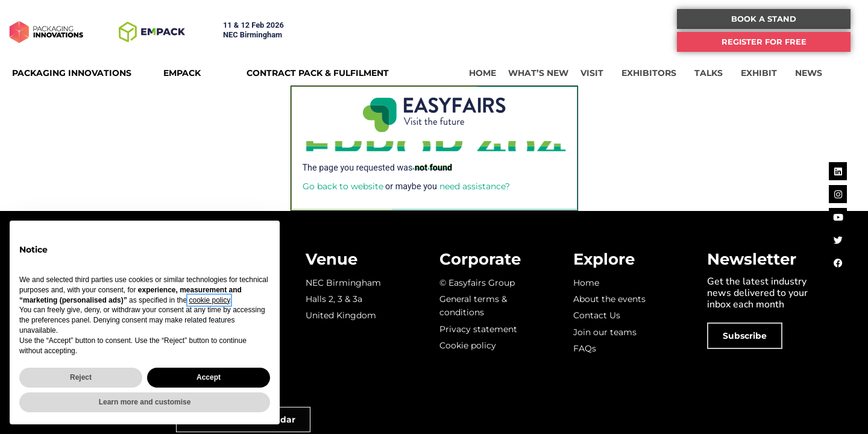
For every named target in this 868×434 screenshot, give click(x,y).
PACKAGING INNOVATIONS (72, 73)
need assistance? (475, 186)
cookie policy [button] (209, 300)
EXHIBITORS (652, 73)
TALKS (712, 73)
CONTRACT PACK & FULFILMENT (318, 73)
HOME (483, 73)
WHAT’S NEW (538, 73)
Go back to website (343, 186)
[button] (764, 19)
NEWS (812, 73)
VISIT (595, 73)
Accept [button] (209, 377)
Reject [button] (81, 377)
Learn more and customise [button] (145, 402)
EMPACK (182, 73)
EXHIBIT (762, 73)
